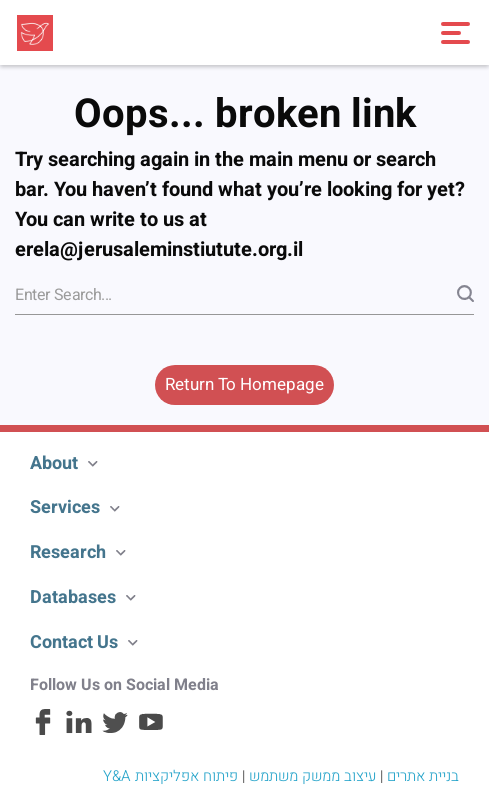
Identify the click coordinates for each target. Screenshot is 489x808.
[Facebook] (43, 731)
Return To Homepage (244, 384)
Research (68, 552)
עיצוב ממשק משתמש (312, 776)
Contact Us (74, 642)
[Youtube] (151, 731)
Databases (73, 597)
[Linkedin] (79, 731)
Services (65, 507)
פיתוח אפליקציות (186, 776)
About (54, 463)
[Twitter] (115, 731)
